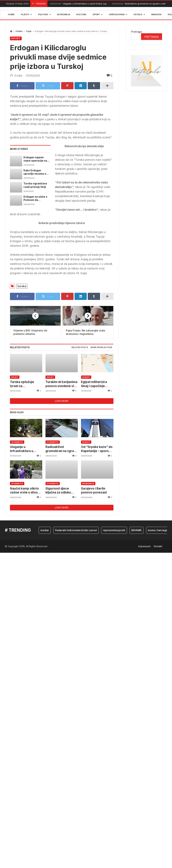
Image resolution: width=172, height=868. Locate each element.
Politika (19, 31)
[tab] (80, 348)
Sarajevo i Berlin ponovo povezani (94, 490)
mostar (45, 530)
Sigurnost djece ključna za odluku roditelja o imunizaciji (61, 491)
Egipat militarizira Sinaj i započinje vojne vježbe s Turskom (94, 384)
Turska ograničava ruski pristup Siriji (35, 185)
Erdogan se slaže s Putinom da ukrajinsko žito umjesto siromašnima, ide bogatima (35, 199)
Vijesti (86, 377)
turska (22, 286)
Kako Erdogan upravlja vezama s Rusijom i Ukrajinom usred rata (36, 172)
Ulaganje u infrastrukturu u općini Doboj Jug (78, 4)
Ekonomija (88, 484)
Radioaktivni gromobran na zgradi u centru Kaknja (61, 449)
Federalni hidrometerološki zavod (76, 530)
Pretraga (136, 32)
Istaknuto (17, 442)
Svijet (29, 31)
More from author (101, 347)
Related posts (80, 347)
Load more (62, 401)
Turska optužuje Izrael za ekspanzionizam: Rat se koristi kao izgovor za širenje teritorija (26, 384)
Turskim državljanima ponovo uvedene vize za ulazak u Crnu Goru (62, 384)
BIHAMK (137, 530)
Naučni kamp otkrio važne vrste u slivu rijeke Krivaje (24, 491)
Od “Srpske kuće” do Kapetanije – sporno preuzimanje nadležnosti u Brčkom (97, 449)
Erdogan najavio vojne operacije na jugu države (35, 159)
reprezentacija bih (114, 530)
